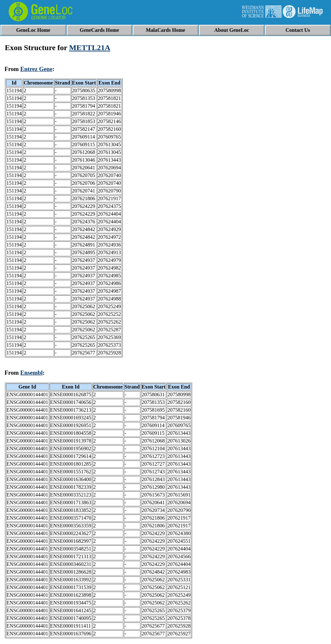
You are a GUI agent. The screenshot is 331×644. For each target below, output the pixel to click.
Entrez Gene (36, 69)
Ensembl (32, 373)
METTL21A (90, 48)
